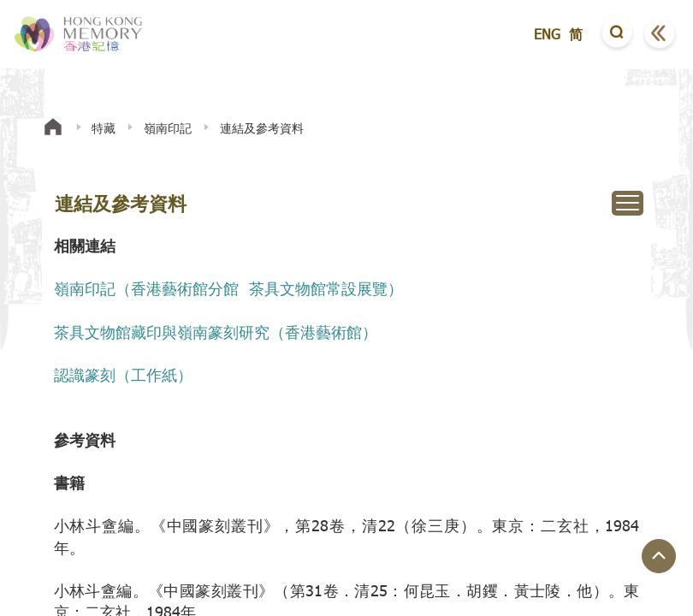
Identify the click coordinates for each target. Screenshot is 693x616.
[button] (617, 34)
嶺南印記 (168, 128)
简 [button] (576, 34)
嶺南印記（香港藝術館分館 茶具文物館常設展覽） (228, 288)
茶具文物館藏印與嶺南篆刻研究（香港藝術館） (216, 332)
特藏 (104, 128)
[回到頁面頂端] (659, 556)
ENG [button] (547, 34)
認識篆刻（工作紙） (123, 374)
